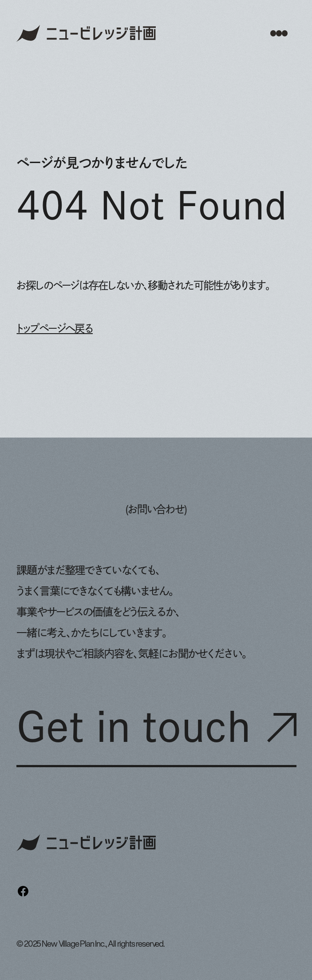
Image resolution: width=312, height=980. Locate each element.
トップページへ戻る (54, 328)
